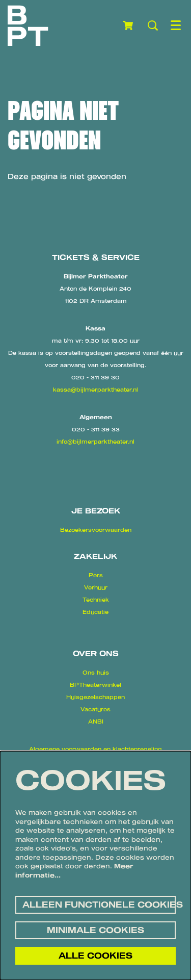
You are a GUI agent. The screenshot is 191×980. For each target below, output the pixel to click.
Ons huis (96, 673)
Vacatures (95, 709)
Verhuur (96, 587)
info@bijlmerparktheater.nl (95, 442)
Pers (96, 575)
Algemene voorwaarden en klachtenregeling (95, 749)
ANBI (96, 721)
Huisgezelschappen (95, 697)
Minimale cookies (95, 930)
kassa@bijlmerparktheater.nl (95, 390)
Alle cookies (95, 956)
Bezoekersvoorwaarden (96, 530)
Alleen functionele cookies (99, 905)
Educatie (95, 612)
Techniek (96, 600)
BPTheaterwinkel (95, 685)
